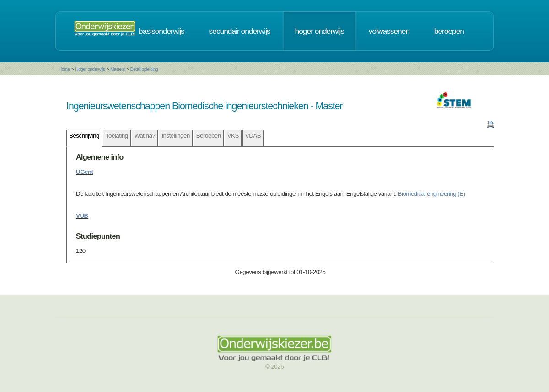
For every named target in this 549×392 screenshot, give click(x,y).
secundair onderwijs (240, 31)
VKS (233, 136)
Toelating (117, 136)
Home (64, 69)
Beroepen (209, 136)
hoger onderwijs (320, 31)
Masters (118, 69)
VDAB (253, 136)
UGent (85, 172)
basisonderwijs (161, 31)
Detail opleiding (144, 69)
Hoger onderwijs (90, 69)
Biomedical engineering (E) (432, 194)
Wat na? (145, 136)
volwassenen (389, 31)
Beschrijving (84, 136)
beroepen (449, 31)
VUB (82, 216)
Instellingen (175, 136)
